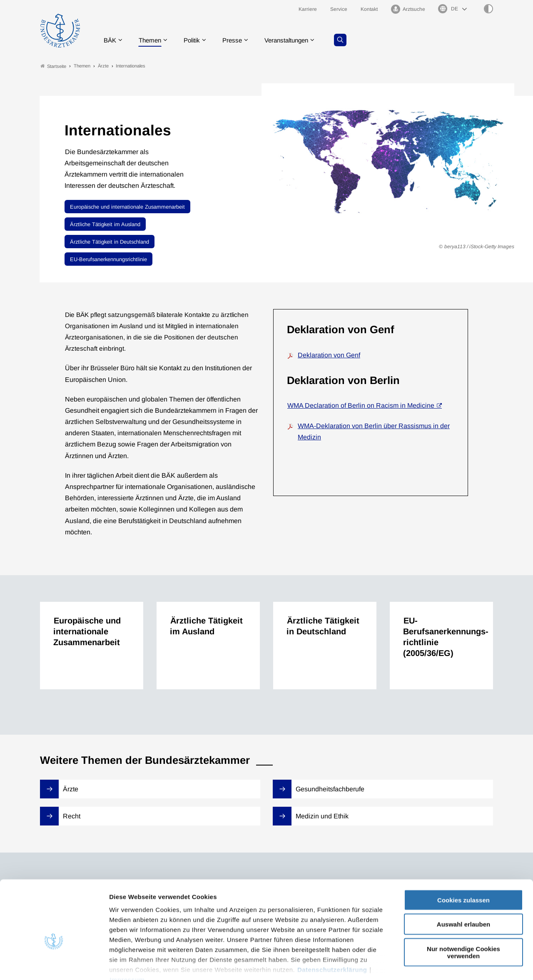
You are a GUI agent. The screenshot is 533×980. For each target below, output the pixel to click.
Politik (196, 39)
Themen (152, 39)
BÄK (111, 39)
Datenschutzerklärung (332, 921)
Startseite (53, 66)
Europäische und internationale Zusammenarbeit (127, 207)
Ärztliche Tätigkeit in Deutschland (110, 242)
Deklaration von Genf (329, 355)
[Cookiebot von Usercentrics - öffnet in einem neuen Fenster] (54, 964)
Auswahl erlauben (463, 876)
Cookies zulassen (463, 852)
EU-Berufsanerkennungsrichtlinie (108, 259)
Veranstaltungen (295, 39)
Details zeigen (443, 964)
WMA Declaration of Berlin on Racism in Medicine (361, 406)
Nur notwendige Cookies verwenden (463, 904)
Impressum (127, 931)
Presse (238, 39)
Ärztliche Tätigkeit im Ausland (105, 224)
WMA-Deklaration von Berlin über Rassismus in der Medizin (374, 431)
